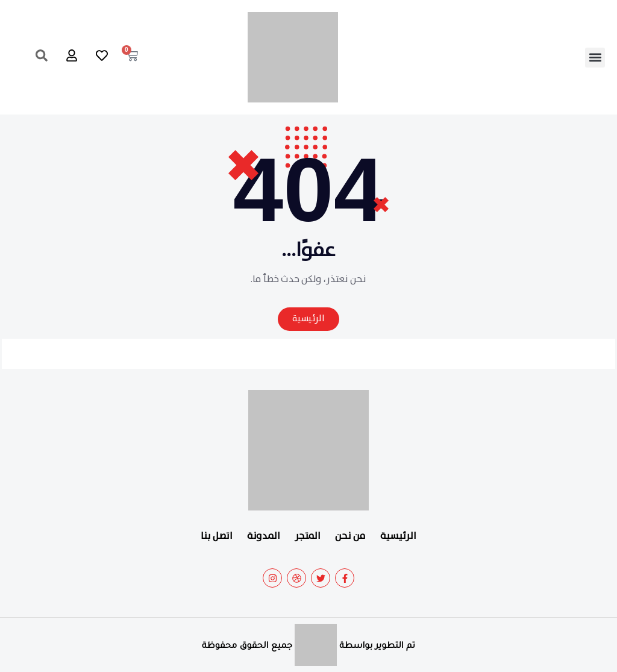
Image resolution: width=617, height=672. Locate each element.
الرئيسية (398, 536)
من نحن (350, 536)
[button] (595, 58)
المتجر (308, 536)
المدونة (264, 536)
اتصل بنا (217, 536)
